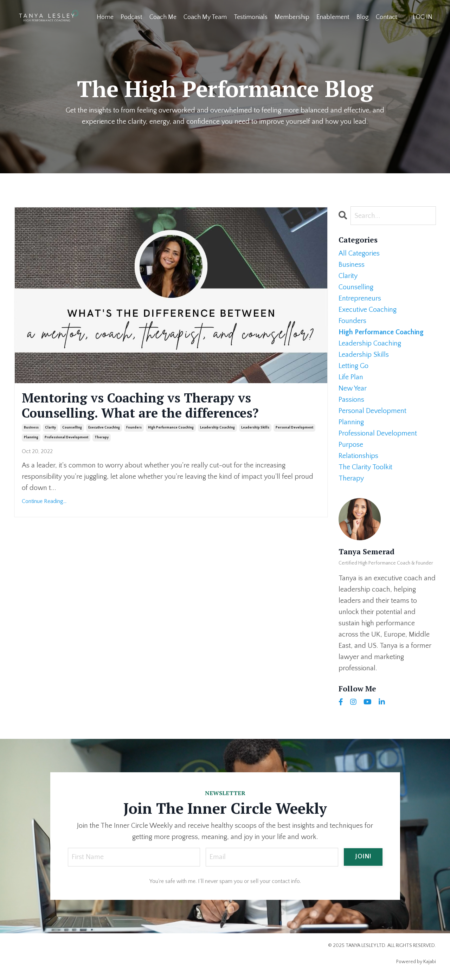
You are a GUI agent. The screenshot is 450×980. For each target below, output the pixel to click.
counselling (72, 428)
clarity (50, 428)
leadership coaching (217, 428)
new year (353, 388)
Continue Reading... (44, 501)
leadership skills (255, 428)
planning (31, 437)
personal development (294, 428)
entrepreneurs (360, 298)
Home (105, 17)
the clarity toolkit (365, 467)
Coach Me (163, 17)
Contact (387, 17)
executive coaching (104, 428)
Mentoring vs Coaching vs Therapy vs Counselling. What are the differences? (140, 405)
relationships (358, 456)
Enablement (333, 17)
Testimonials (251, 17)
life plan (351, 377)
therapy (102, 437)
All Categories (359, 253)
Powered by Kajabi (416, 962)
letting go (353, 366)
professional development (66, 437)
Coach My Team (205, 17)
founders (134, 428)
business (31, 428)
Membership (292, 17)
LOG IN (423, 17)
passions (351, 400)
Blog (363, 17)
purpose (351, 445)
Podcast (131, 17)
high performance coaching (171, 428)
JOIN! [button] (363, 857)
